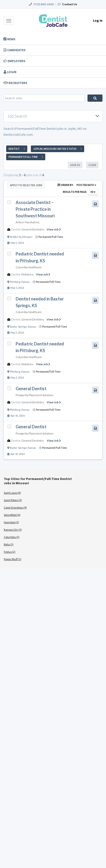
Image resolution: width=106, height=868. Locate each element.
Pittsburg (15, 282)
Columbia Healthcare (29, 267)
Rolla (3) (9, 544)
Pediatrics (27, 274)
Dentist (16, 229)
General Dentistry (33, 229)
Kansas (25, 282)
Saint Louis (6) (12, 493)
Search (95, 98)
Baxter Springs (18, 327)
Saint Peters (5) (13, 500)
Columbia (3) (12, 537)
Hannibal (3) (11, 522)
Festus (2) (10, 552)
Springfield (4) (12, 515)
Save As (75, 165)
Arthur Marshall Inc (28, 222)
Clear (92, 165)
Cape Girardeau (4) (15, 507)
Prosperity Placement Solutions (35, 395)
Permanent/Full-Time (51, 237)
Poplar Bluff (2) (13, 559)
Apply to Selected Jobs (26, 185)
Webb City (16, 237)
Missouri (27, 237)
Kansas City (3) (13, 530)
